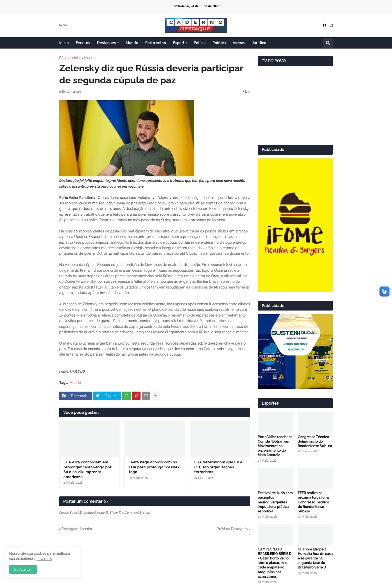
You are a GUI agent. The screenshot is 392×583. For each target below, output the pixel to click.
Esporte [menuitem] (180, 43)
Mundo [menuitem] (132, 43)
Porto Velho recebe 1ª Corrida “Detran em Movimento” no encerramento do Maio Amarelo (275, 446)
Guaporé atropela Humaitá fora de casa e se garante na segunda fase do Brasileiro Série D (315, 558)
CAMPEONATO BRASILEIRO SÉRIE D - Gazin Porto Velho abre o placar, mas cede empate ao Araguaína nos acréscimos (275, 563)
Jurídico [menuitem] (259, 43)
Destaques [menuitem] (106, 43)
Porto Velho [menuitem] (156, 43)
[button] (328, 43)
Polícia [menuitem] (200, 43)
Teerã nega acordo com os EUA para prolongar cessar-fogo (154, 467)
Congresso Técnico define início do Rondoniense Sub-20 (315, 441)
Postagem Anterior (77, 529)
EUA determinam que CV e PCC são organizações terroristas (218, 467)
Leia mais (44, 559)
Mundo (90, 58)
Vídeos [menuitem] (239, 43)
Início (63, 25)
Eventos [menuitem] (83, 43)
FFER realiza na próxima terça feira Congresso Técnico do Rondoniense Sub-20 (313, 502)
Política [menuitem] (219, 43)
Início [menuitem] (64, 43)
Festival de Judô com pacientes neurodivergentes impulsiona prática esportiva (275, 502)
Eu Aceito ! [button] (23, 569)
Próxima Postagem (232, 529)
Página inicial (70, 58)
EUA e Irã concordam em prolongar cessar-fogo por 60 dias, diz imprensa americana (87, 470)
